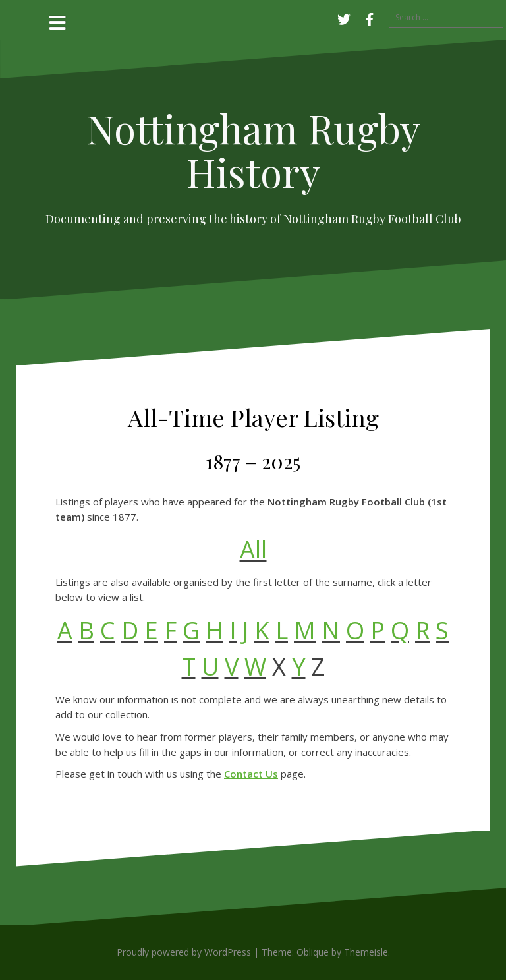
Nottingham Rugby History (253, 150)
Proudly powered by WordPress (184, 952)
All (253, 549)
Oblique (313, 952)
